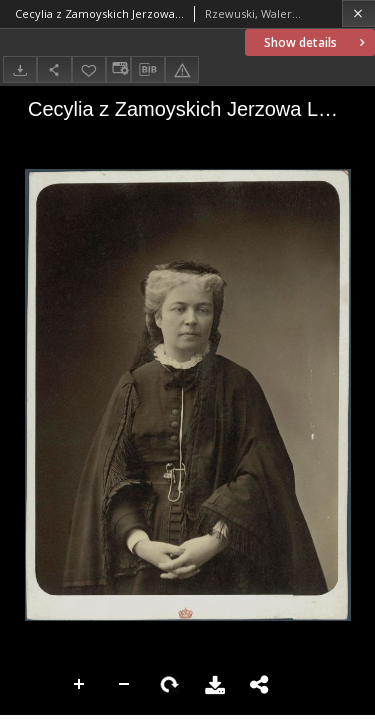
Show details (316, 42)
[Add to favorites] (89, 69)
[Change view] (118, 69)
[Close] (358, 13)
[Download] (20, 69)
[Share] (54, 69)
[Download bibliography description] (148, 70)
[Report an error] (182, 69)
